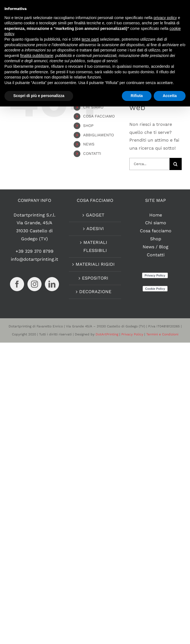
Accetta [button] (170, 96)
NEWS (89, 144)
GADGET (95, 215)
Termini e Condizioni (162, 334)
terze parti (90, 39)
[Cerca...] (149, 164)
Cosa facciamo (156, 231)
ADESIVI (95, 229)
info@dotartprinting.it (34, 259)
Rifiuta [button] (137, 96)
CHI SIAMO (93, 107)
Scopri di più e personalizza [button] (39, 96)
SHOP (88, 126)
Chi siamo (156, 223)
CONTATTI (92, 153)
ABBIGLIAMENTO (98, 135)
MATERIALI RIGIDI (95, 264)
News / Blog (156, 247)
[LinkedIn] (52, 284)
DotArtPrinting (107, 334)
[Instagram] (34, 284)
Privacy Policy (132, 334)
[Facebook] (17, 284)
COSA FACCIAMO (99, 116)
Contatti (156, 255)
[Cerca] (176, 164)
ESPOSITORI (95, 278)
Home (156, 215)
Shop (156, 239)
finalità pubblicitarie (37, 56)
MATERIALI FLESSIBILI (95, 246)
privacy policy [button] (165, 18)
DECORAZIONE (95, 292)
